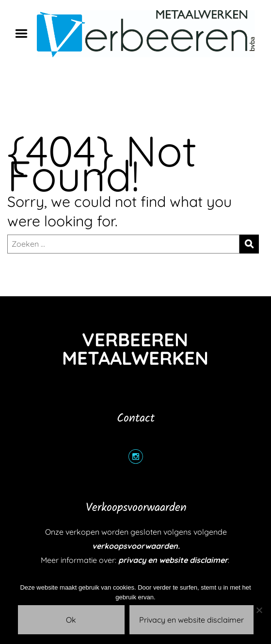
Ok (71, 620)
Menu (25, 34)
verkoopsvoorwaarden (135, 546)
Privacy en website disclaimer (191, 620)
